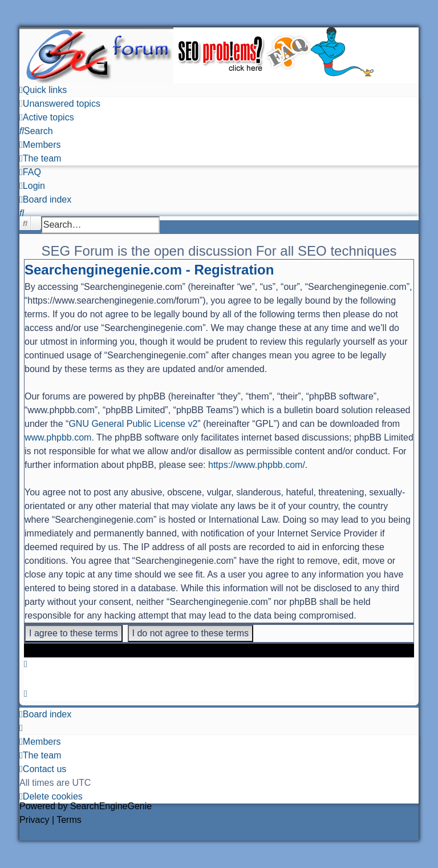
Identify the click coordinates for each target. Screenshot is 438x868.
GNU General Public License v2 (133, 424)
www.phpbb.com (58, 437)
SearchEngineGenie (111, 806)
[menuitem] (60, 104)
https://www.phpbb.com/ (257, 465)
